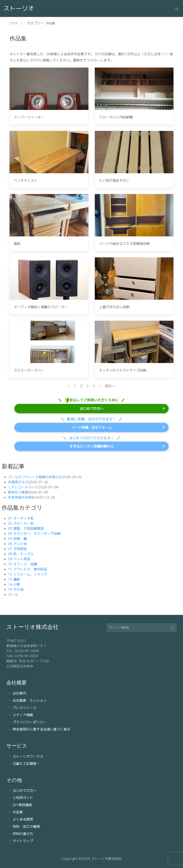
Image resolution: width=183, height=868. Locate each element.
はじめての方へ (92, 409)
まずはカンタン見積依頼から (92, 446)
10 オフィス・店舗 (23, 564)
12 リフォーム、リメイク (28, 574)
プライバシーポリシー (30, 722)
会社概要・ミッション (30, 700)
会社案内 (19, 693)
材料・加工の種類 (26, 826)
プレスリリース (25, 708)
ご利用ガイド (23, 798)
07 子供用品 (17, 549)
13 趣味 (14, 579)
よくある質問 (23, 819)
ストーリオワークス (28, 756)
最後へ (110, 386)
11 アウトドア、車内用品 (28, 569)
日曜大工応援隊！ (26, 764)
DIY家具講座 (22, 805)
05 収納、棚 (17, 539)
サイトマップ (23, 841)
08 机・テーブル (21, 554)
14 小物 (14, 584)
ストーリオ (19, 8)
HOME (14, 23)
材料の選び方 (23, 834)
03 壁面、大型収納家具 (26, 528)
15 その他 (16, 589)
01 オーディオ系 (21, 518)
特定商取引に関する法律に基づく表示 (41, 729)
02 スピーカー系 (21, 523)
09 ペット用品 (19, 559)
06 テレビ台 (17, 544)
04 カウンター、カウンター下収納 (34, 534)
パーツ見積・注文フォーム (92, 427)
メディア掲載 (23, 715)
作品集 (18, 812)
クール (13, 595)
